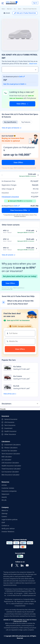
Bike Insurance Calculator (11, 475)
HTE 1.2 (6, 230)
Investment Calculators (12, 445)
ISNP (3, 522)
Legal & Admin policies (10, 519)
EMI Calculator (7, 457)
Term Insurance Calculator (11, 454)
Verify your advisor (8, 529)
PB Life (4, 500)
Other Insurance (10, 434)
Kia (15, 9)
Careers (4, 516)
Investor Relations (8, 532)
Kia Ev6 (16, 386)
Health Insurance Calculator (11, 466)
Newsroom (5, 494)
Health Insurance (10, 431)
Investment (8, 428)
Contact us (5, 525)
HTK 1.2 (6, 239)
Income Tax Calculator (9, 451)
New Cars (9, 9)
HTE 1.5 (6, 248)
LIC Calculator (6, 460)
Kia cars (12, 394)
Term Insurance (10, 425)
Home (3, 9)
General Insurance (11, 419)
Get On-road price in (14, 84)
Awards (4, 497)
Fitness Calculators (11, 448)
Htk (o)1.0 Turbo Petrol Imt (25, 13)
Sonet (19, 9)
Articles (4, 485)
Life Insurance (9, 422)
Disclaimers (7, 404)
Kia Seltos (17, 367)
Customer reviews (8, 488)
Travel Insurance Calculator (11, 469)
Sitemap (4, 513)
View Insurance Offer (19, 210)
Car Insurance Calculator (10, 472)
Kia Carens (18, 376)
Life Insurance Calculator (10, 463)
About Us (5, 510)
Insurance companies (9, 491)
